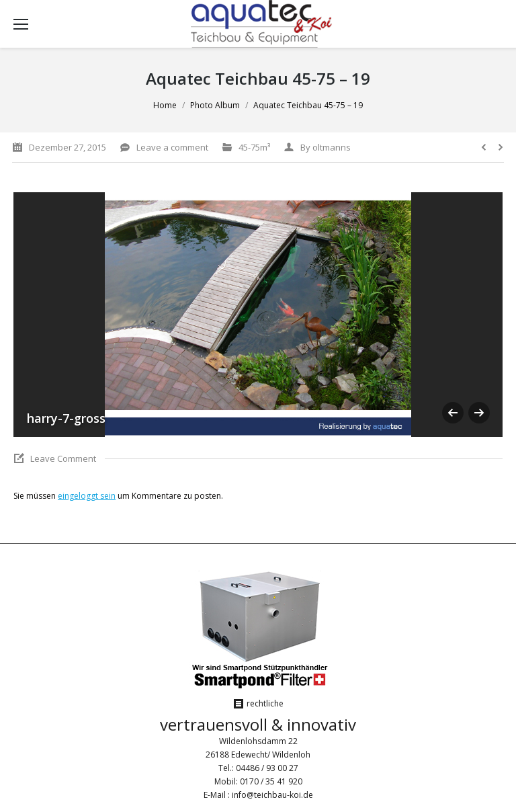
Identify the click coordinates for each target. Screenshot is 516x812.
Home (165, 105)
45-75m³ (254, 147)
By (326, 147)
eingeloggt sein (87, 496)
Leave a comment (172, 147)
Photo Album (215, 105)
